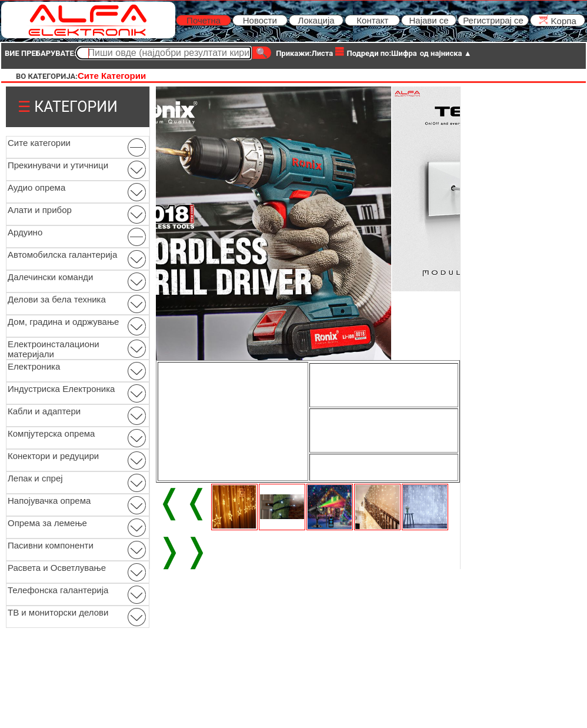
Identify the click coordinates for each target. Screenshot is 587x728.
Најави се (428, 20)
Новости (260, 20)
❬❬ (183, 501)
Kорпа (557, 20)
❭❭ (183, 550)
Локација (316, 20)
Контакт (372, 20)
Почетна (204, 20)
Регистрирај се (493, 20)
